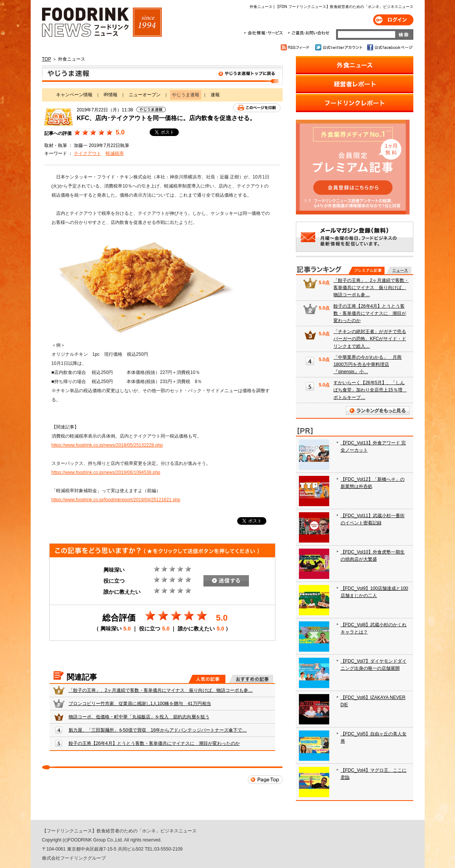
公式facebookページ (389, 47)
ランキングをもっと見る (378, 411)
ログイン (393, 20)
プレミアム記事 (367, 271)
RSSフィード (296, 47)
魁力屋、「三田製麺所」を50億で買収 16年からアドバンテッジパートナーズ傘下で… (158, 730)
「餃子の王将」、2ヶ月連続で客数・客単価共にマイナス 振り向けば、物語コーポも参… (161, 690)
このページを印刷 (257, 108)
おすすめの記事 (251, 679)
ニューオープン (145, 95)
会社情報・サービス (265, 33)
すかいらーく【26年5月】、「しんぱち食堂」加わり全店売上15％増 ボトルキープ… (370, 390)
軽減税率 (115, 153)
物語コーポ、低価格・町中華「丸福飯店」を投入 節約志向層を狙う (139, 717)
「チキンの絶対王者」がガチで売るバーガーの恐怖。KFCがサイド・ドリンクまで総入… (370, 339)
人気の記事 (207, 679)
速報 (215, 95)
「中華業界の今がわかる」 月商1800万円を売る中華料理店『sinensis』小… (367, 364)
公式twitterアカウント (339, 47)
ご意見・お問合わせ (309, 33)
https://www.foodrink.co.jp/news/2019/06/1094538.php (106, 472)
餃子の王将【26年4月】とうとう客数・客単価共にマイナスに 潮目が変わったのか (154, 743)
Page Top (265, 780)
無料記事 (399, 271)
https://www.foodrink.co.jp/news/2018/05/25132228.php (107, 445)
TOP (47, 59)
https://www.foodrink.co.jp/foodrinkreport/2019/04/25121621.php (116, 500)
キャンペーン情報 (74, 95)
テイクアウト (88, 153)
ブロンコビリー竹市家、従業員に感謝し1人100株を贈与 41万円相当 (140, 704)
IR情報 (111, 95)
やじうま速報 (162, 75)
